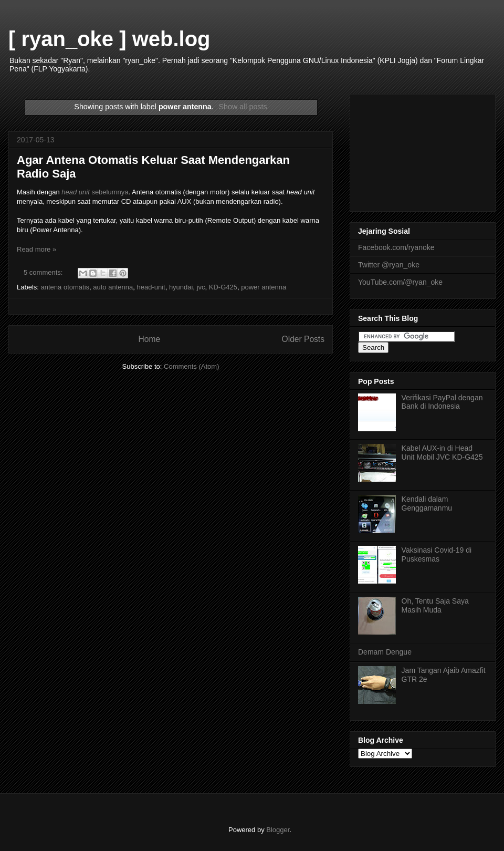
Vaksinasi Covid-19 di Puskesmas (437, 554)
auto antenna (113, 287)
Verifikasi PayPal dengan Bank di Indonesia (442, 402)
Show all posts (243, 107)
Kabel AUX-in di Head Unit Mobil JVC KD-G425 (442, 453)
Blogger (278, 830)
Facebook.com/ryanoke (396, 247)
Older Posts (303, 339)
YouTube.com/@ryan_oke (400, 282)
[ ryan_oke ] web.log (109, 39)
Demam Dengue (385, 652)
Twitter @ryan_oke (389, 265)
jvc (201, 287)
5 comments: (44, 272)
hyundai (181, 287)
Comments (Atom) (191, 366)
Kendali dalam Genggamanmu (427, 504)
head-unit (151, 287)
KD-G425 (223, 287)
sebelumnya (95, 192)
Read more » (36, 249)
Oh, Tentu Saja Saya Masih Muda (435, 605)
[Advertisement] (423, 151)
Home (149, 339)
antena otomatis (65, 287)
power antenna (264, 287)
